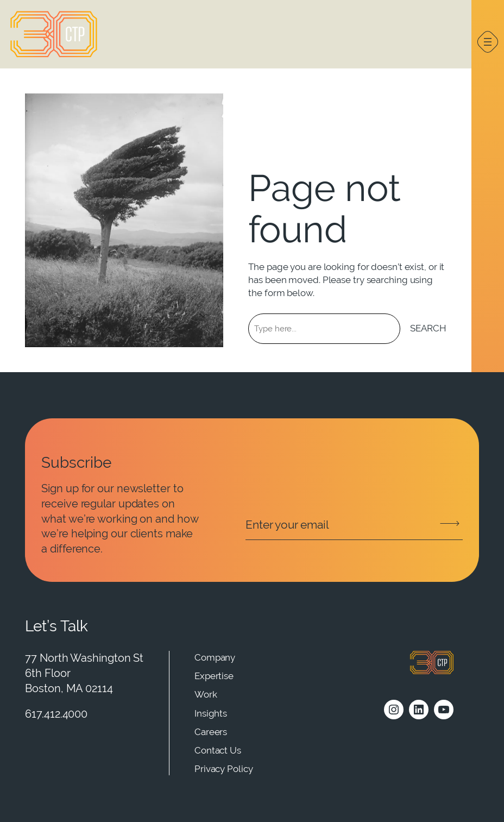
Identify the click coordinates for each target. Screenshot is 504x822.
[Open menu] (488, 42)
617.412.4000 (56, 714)
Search (428, 328)
